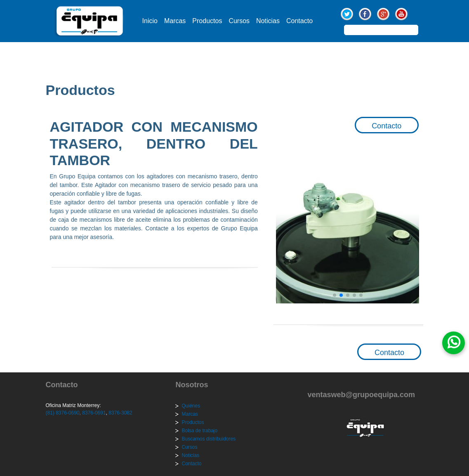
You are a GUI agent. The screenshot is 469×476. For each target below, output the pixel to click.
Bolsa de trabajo (199, 431)
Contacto (299, 21)
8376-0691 (93, 413)
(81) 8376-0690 (63, 413)
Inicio (150, 21)
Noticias (268, 21)
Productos (207, 21)
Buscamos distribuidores (209, 439)
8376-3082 (120, 413)
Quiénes (191, 406)
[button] (335, 295)
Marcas (175, 21)
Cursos (239, 21)
